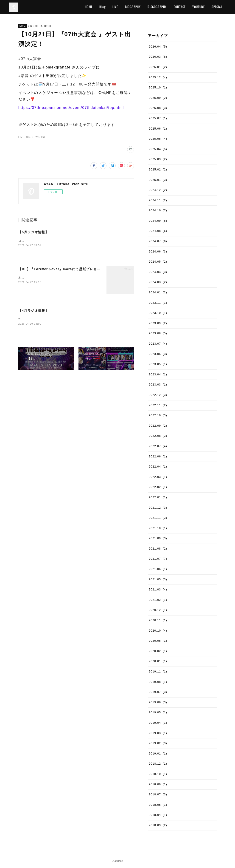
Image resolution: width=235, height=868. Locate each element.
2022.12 (158, 395)
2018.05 (158, 805)
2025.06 (158, 129)
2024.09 (158, 221)
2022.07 (158, 446)
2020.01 (158, 661)
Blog (102, 7)
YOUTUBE (199, 7)
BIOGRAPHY (133, 7)
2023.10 (158, 313)
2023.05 (158, 364)
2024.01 (158, 292)
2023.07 (158, 344)
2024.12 (158, 190)
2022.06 (158, 457)
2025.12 (158, 77)
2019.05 (158, 712)
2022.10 (158, 415)
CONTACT (180, 7)
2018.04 (158, 815)
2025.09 (158, 98)
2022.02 (158, 487)
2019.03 (158, 733)
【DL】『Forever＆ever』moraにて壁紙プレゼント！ (63, 269)
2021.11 (158, 518)
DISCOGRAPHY (157, 7)
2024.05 (158, 262)
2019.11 (158, 672)
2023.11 (158, 303)
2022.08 (158, 436)
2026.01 (158, 67)
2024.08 (158, 231)
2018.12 (158, 764)
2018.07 (158, 794)
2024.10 (158, 210)
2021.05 (158, 579)
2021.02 (158, 600)
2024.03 (158, 282)
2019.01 (158, 754)
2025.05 (158, 139)
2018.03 (158, 825)
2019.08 (158, 682)
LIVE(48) (24, 137)
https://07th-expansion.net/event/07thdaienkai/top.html (71, 108)
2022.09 (158, 426)
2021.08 (158, 549)
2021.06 (158, 569)
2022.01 (158, 497)
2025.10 (158, 88)
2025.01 (158, 180)
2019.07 (158, 692)
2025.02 (158, 170)
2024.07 (158, 241)
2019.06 (158, 702)
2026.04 (158, 47)
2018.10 (158, 774)
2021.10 (158, 528)
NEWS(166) (39, 137)
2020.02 (158, 651)
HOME (89, 7)
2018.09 (158, 784)
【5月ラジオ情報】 (34, 232)
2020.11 (158, 620)
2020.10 (158, 631)
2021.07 (158, 559)
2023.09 (158, 323)
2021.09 (158, 538)
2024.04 (158, 272)
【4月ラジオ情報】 (34, 311)
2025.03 (158, 159)
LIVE (115, 7)
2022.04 (158, 467)
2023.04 (158, 374)
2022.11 (158, 405)
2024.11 (158, 200)
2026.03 (158, 57)
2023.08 (158, 333)
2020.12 (158, 610)
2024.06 (158, 252)
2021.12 (158, 508)
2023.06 (158, 354)
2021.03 (158, 590)
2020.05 (158, 641)
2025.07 (158, 118)
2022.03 (158, 477)
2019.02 (158, 743)
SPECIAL (217, 7)
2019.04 (158, 723)
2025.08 (158, 108)
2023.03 (158, 385)
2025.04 (158, 149)
